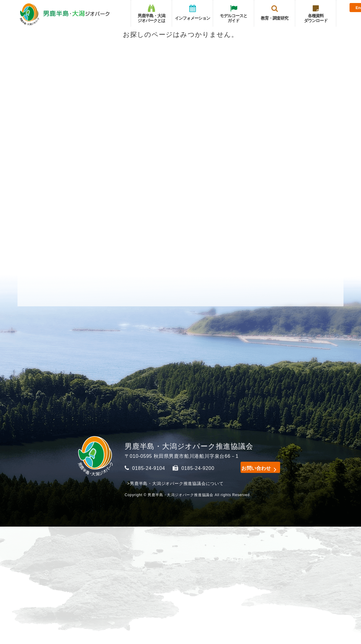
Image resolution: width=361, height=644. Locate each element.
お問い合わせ (253, 467)
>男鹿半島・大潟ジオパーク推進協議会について (175, 483)
